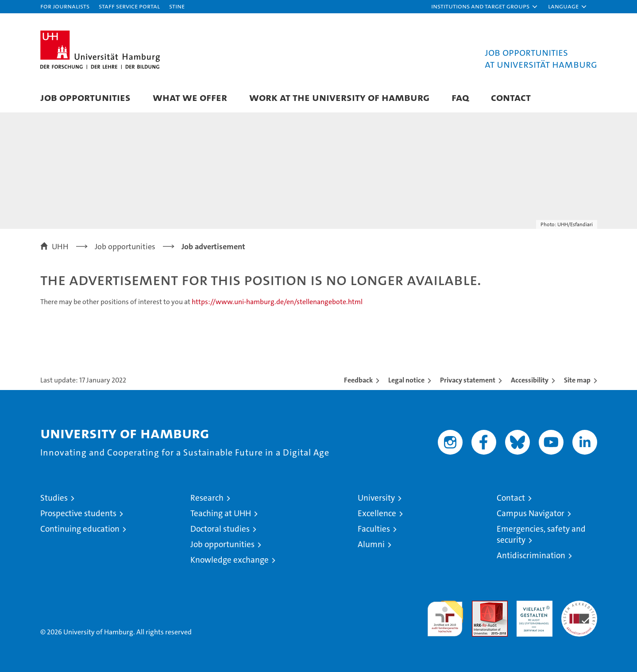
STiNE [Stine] (177, 6)
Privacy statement (468, 380)
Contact (511, 97)
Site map (577, 380)
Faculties (374, 529)
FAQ (460, 97)
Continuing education (80, 529)
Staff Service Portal (129, 6)
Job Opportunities (85, 97)
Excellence (377, 513)
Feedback (358, 380)
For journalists (65, 6)
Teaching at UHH (221, 513)
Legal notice (406, 380)
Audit (480, 605)
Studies (54, 498)
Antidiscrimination (531, 555)
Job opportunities (222, 544)
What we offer (190, 97)
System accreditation (579, 610)
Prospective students (78, 513)
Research (207, 498)
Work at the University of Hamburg (339, 97)
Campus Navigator (531, 513)
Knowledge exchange (230, 560)
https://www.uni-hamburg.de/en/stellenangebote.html (277, 302)
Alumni (371, 544)
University (376, 498)
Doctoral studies (220, 529)
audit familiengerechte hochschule (445, 615)
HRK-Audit (532, 605)
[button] (485, 7)
